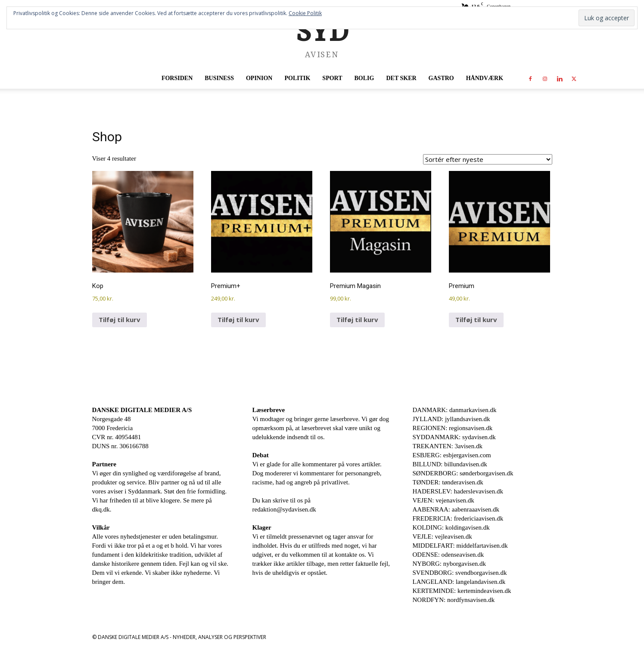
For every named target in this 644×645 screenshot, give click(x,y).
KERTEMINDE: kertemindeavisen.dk (462, 591)
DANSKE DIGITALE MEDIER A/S (142, 410)
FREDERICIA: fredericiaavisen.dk (458, 518)
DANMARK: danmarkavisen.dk (455, 410)
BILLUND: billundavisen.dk (450, 464)
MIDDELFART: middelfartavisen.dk (460, 546)
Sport (332, 78)
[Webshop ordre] (488, 159)
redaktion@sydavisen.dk (284, 509)
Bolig (364, 78)
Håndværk (485, 78)
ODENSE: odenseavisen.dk (448, 555)
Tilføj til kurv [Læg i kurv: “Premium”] (476, 319)
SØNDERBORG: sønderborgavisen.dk (463, 473)
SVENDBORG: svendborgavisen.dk (460, 573)
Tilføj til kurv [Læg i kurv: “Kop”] (120, 319)
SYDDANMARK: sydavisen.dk (454, 437)
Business (219, 78)
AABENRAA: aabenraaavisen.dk (456, 509)
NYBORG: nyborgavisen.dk (450, 564)
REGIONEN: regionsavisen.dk (453, 428)
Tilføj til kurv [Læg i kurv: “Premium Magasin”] (357, 319)
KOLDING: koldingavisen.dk (451, 527)
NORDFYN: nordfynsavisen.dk (454, 600)
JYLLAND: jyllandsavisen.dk (451, 419)
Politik (297, 78)
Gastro (441, 78)
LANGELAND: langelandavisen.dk (459, 582)
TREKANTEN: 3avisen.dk (448, 446)
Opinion (259, 78)
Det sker (401, 78)
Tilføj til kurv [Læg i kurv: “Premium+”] (238, 319)
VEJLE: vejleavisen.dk (442, 536)
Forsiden (177, 78)
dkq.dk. (102, 509)
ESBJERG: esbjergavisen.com (452, 455)
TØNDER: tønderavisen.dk (448, 482)
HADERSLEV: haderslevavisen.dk (458, 491)
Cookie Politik (305, 13)
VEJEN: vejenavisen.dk (443, 500)
